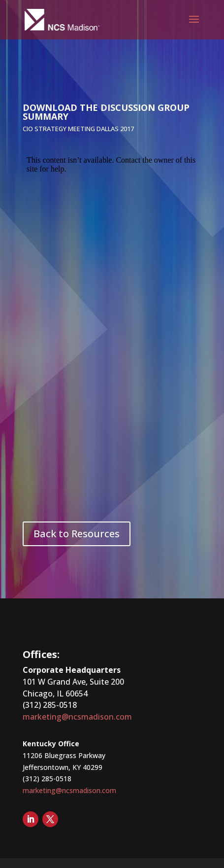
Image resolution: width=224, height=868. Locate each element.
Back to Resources (77, 534)
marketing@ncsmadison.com (77, 717)
